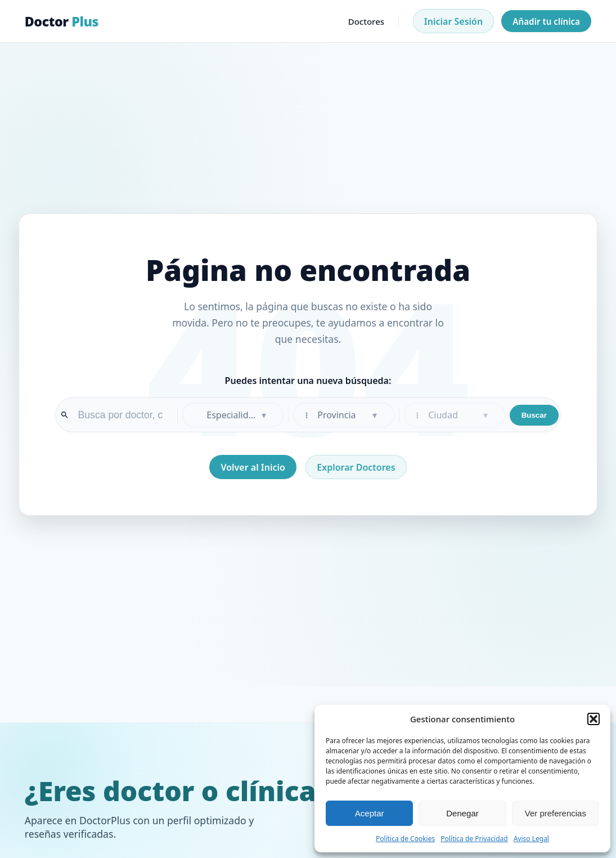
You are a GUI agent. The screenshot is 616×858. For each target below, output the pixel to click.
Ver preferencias (556, 813)
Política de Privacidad (474, 839)
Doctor (62, 21)
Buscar (534, 415)
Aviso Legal (531, 839)
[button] (593, 719)
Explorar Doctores (356, 467)
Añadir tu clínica (546, 21)
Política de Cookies (405, 839)
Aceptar (370, 813)
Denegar (462, 813)
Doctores (366, 21)
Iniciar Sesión (453, 21)
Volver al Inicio (253, 467)
